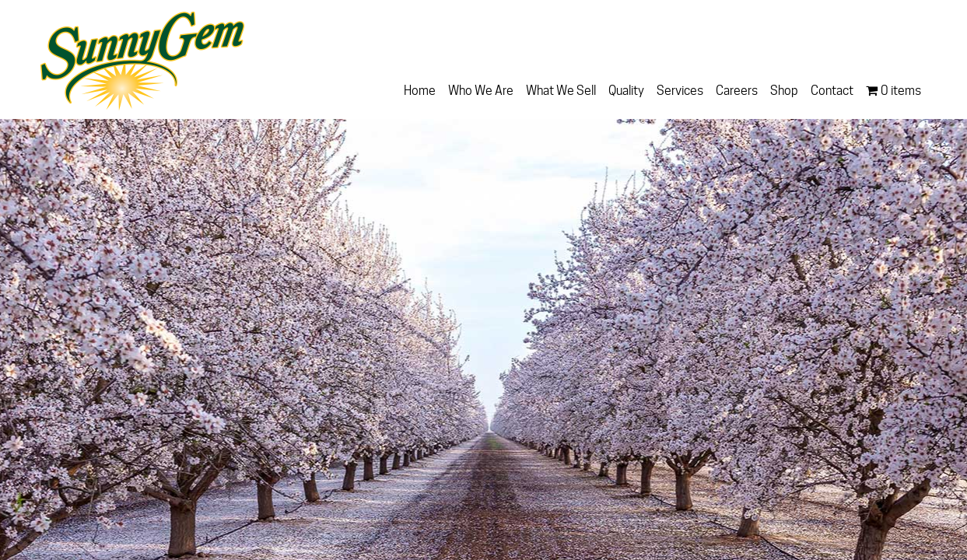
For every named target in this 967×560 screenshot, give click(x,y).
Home (420, 91)
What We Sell (561, 91)
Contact (832, 91)
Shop (784, 91)
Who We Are (481, 91)
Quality (626, 91)
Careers (737, 91)
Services (680, 91)
